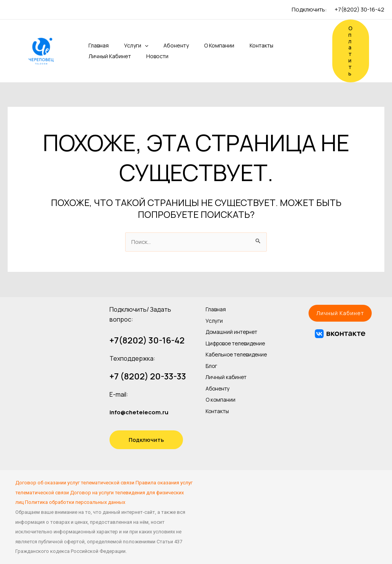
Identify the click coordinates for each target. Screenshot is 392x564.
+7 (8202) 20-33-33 (148, 377)
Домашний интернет (236, 329)
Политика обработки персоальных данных (75, 503)
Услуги (125, 46)
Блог (212, 378)
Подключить (146, 440)
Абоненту (162, 45)
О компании (202, 45)
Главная (91, 45)
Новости (147, 56)
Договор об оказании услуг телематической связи (75, 483)
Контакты (242, 45)
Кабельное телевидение (225, 363)
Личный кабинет (102, 56)
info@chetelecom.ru (141, 412)
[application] (134, 46)
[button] (340, 313)
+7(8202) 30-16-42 (359, 9)
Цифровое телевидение (225, 344)
